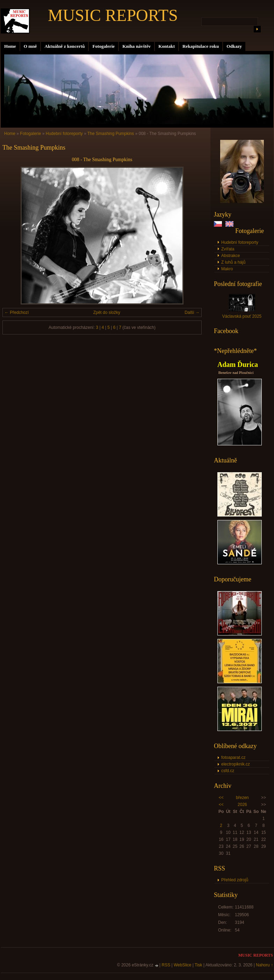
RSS (166, 965)
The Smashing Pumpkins (111, 134)
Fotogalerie (103, 46)
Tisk (199, 965)
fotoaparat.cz (233, 757)
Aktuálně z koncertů (64, 46)
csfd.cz (228, 771)
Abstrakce (230, 256)
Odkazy (234, 46)
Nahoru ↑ (264, 965)
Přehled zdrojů (235, 880)
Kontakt (167, 46)
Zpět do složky (107, 312)
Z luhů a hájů (233, 262)
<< (221, 798)
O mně (30, 46)
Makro (227, 269)
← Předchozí (17, 312)
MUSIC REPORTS (113, 15)
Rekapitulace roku (201, 46)
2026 (242, 805)
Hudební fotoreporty (240, 242)
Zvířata (228, 249)
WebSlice (182, 965)
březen (242, 798)
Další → (192, 312)
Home (10, 46)
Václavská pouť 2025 (242, 316)
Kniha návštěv (136, 46)
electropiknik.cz (236, 764)
